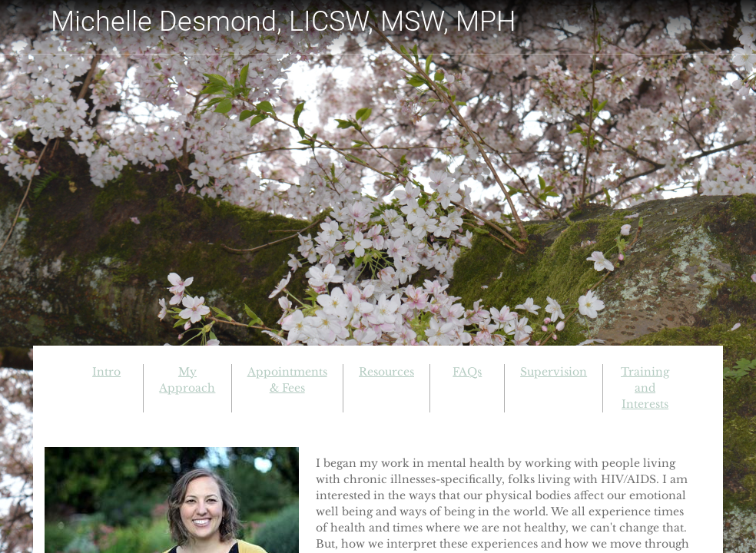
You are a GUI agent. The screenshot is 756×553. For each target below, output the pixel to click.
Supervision (554, 372)
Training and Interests (645, 388)
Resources (386, 372)
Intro (106, 372)
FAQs (467, 372)
